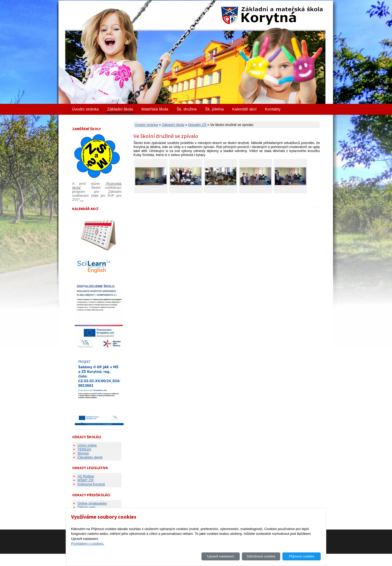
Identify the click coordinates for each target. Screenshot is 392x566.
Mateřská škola (155, 109)
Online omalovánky (92, 503)
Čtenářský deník (90, 457)
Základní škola (120, 109)
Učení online (87, 445)
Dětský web (86, 507)
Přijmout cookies (302, 556)
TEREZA (84, 449)
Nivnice (83, 453)
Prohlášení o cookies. (88, 544)
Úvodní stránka (85, 109)
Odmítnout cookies (261, 556)
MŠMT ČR (85, 480)
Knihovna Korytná (91, 484)
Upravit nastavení (221, 556)
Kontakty (273, 109)
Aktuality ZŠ (197, 125)
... (81, 200)
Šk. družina (187, 109)
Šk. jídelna (214, 109)
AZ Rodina (86, 476)
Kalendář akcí (244, 109)
